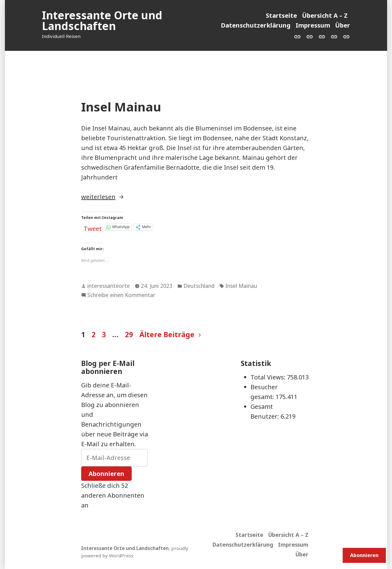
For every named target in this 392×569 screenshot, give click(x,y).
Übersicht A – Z (325, 15)
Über (343, 25)
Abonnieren (106, 474)
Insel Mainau (121, 107)
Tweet (93, 227)
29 (129, 334)
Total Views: (269, 377)
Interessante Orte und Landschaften (102, 21)
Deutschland (199, 286)
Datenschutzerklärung (256, 25)
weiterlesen (98, 197)
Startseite (281, 15)
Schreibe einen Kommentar (121, 295)
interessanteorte (109, 286)
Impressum (313, 25)
